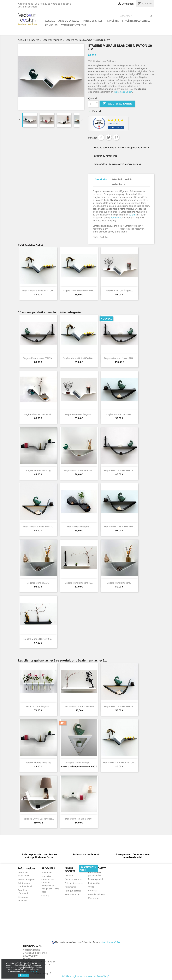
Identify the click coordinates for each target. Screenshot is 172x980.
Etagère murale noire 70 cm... (38, 639)
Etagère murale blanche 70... (79, 583)
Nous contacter (72, 894)
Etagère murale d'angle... (79, 763)
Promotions (47, 872)
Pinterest (116, 137)
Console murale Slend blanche (79, 706)
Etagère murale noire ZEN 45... (38, 527)
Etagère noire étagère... (79, 527)
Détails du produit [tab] (122, 179)
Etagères (113, 21)
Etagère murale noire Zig (38, 470)
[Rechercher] (136, 16)
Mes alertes (94, 898)
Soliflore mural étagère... (38, 706)
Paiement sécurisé (74, 883)
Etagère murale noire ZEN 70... (38, 358)
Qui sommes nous (74, 879)
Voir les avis (116, 127)
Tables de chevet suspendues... (38, 819)
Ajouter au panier (117, 104)
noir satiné (116, 218)
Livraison (69, 875)
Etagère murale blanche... (119, 583)
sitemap (45, 895)
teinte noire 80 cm (123, 92)
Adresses (93, 891)
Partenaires (70, 887)
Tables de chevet (93, 21)
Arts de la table (69, 21)
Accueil (50, 21)
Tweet (109, 137)
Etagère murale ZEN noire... (119, 414)
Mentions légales (26, 879)
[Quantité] (92, 104)
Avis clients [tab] (118, 184)
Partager (101, 137)
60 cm (131, 215)
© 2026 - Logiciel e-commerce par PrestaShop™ (86, 976)
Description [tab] (101, 179)
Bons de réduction (97, 894)
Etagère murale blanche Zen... (79, 470)
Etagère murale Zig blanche (79, 819)
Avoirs (91, 887)
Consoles (51, 25)
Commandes (94, 883)
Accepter (23, 975)
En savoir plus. (33, 971)
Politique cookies (73, 891)
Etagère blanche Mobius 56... (38, 414)
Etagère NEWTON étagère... (119, 291)
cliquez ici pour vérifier (110, 942)
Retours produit (96, 879)
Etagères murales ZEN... (38, 583)
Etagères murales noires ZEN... (119, 358)
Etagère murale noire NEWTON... (38, 291)
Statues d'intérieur (74, 25)
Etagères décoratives (136, 21)
